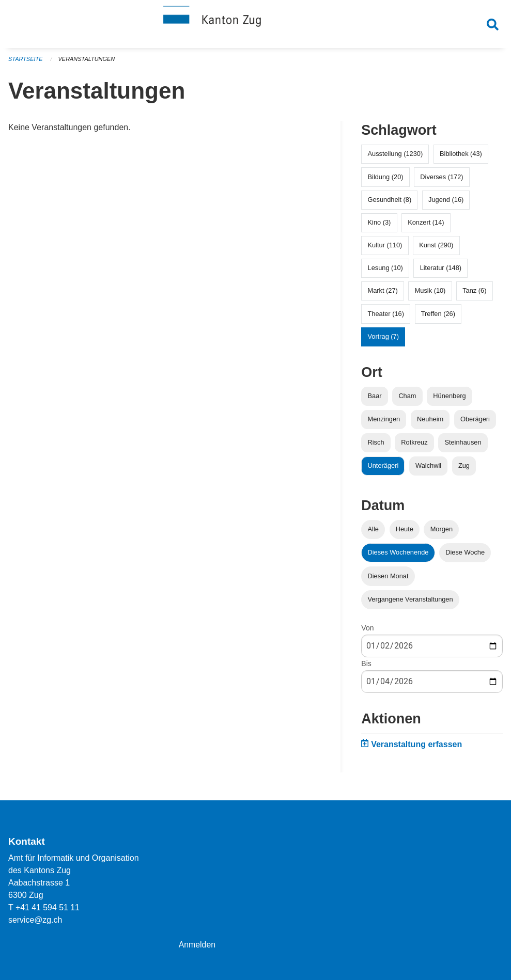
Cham (407, 398)
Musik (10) (430, 294)
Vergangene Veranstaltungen (411, 602)
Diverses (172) (442, 179)
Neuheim (430, 422)
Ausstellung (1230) (396, 157)
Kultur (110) (385, 248)
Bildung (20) (386, 179)
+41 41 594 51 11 (48, 907)
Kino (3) (380, 225)
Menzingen (384, 422)
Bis (366, 666)
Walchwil (428, 469)
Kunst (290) (436, 248)
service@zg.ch (35, 920)
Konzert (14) (426, 225)
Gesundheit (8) (390, 202)
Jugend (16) (446, 202)
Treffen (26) (438, 316)
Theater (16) (386, 316)
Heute (405, 532)
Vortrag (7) (383, 339)
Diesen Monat (388, 579)
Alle (373, 532)
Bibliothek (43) (461, 157)
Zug (464, 469)
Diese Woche (465, 555)
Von (367, 630)
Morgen (442, 532)
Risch (376, 445)
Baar (375, 398)
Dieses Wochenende (398, 555)
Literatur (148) (441, 271)
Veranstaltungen (87, 62)
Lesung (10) (385, 271)
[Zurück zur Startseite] (256, 25)
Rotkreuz (414, 445)
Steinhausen (463, 445)
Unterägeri (383, 469)
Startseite (26, 62)
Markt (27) (383, 294)
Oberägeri (475, 422)
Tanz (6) (474, 294)
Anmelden (197, 945)
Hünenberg (449, 398)
